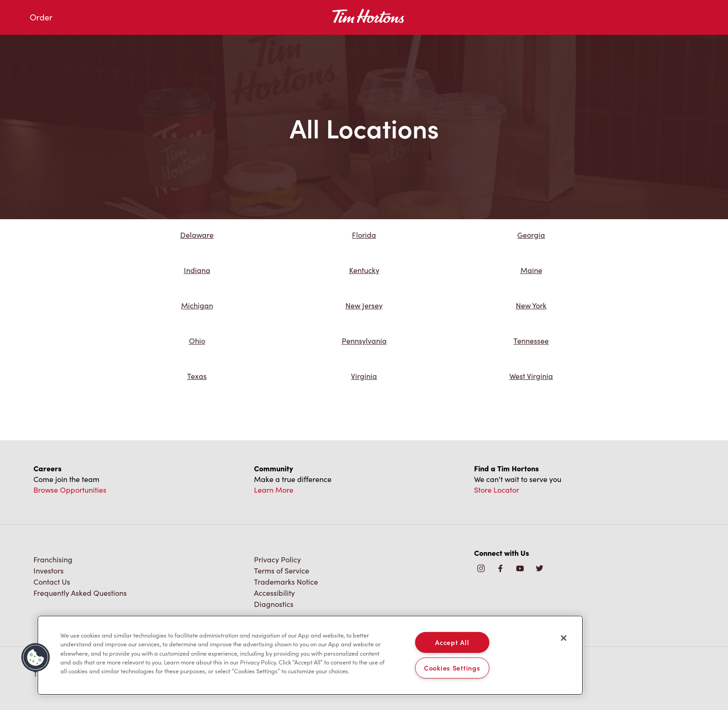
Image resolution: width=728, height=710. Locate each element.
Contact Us (52, 582)
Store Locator (497, 490)
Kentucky (364, 270)
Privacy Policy (277, 559)
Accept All (452, 642)
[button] (36, 658)
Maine (531, 270)
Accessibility (274, 593)
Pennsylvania (364, 341)
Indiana (197, 270)
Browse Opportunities (70, 490)
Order (41, 17)
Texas (197, 376)
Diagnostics (274, 604)
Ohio (197, 341)
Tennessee (531, 341)
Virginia (364, 376)
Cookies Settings (452, 668)
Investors (49, 570)
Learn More (274, 490)
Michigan (197, 305)
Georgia (531, 235)
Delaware (197, 235)
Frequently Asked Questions (80, 593)
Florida (364, 235)
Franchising (53, 559)
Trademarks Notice (286, 582)
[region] (310, 655)
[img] (539, 569)
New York (531, 305)
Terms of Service (282, 570)
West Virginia (531, 376)
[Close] (564, 638)
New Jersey (364, 305)
